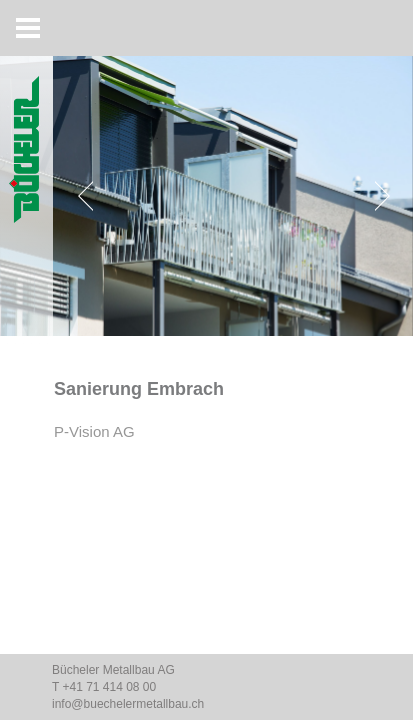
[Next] (378, 196)
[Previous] (90, 196)
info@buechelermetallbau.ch (128, 704)
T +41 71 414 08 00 (104, 687)
